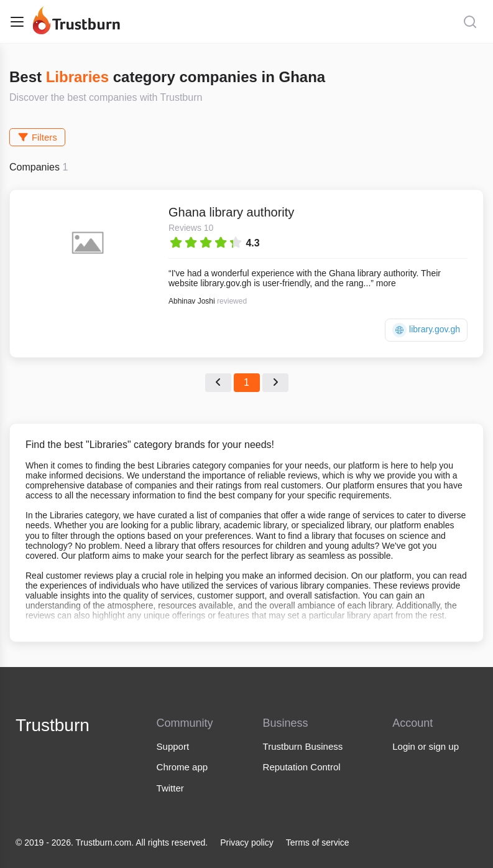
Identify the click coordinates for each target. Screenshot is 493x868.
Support (173, 746)
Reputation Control (302, 767)
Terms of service (318, 842)
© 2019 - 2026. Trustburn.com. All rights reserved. (112, 842)
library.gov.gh (426, 330)
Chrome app (182, 767)
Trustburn (53, 725)
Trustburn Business (303, 746)
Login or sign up (426, 746)
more (386, 283)
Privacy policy (247, 842)
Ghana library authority (231, 212)
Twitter (170, 788)
